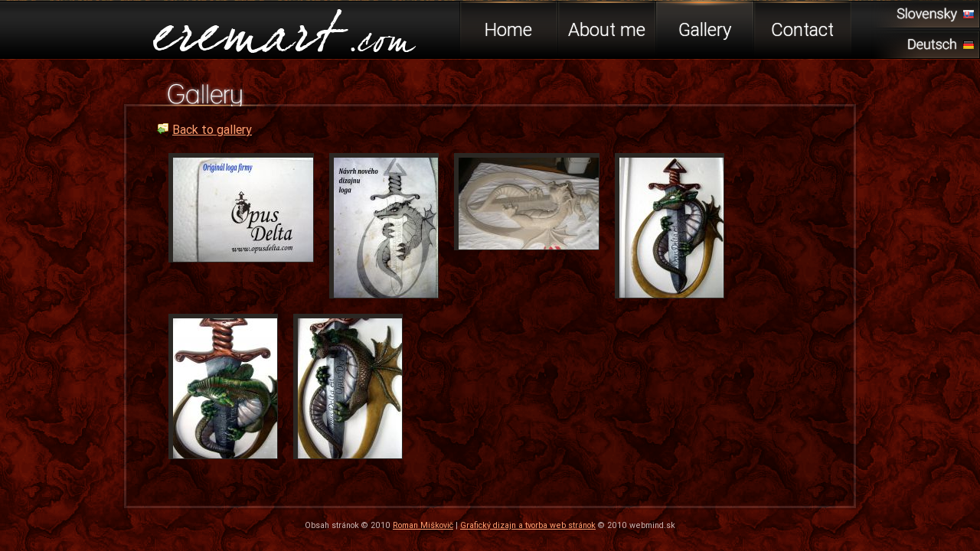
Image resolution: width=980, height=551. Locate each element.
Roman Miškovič (423, 525)
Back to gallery (212, 129)
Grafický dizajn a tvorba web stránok (528, 525)
